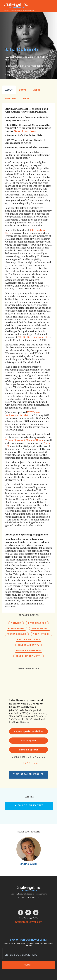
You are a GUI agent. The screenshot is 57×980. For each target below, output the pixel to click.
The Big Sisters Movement (33, 337)
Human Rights (16, 629)
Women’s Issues (17, 634)
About (9, 90)
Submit (28, 965)
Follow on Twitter (29, 805)
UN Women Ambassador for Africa (22, 414)
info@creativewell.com (28, 922)
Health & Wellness (28, 640)
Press (26, 98)
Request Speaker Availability (28, 731)
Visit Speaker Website (29, 774)
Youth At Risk (41, 634)
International (40, 629)
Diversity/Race (37, 623)
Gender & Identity (29, 645)
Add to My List (28, 741)
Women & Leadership (29, 651)
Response (11, 98)
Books (23, 90)
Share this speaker (28, 750)
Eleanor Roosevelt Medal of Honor (24, 440)
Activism (16, 623)
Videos (36, 90)
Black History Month (29, 656)
